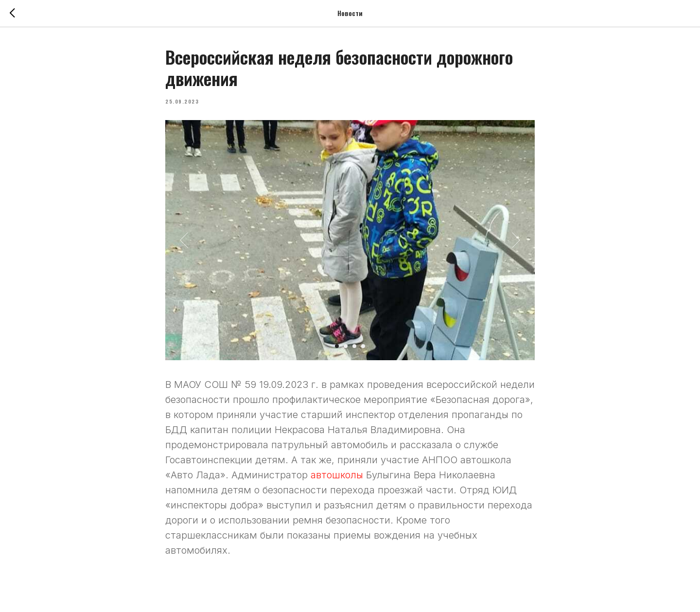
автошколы (338, 475)
